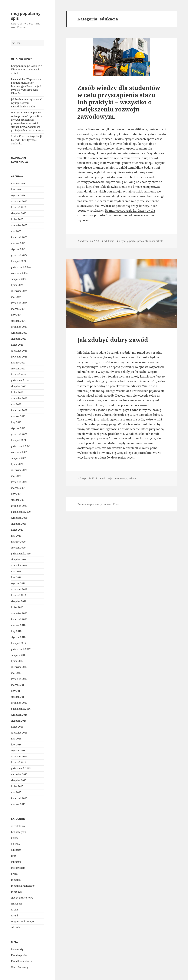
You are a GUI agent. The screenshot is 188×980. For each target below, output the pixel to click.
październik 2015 (21, 768)
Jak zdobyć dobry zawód (113, 340)
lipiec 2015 (17, 786)
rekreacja (17, 892)
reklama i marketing (23, 886)
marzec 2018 (18, 625)
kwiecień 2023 (19, 357)
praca (14, 874)
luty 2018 (16, 631)
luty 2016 (16, 745)
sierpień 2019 (19, 560)
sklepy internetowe (22, 898)
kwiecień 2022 (19, 410)
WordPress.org (20, 967)
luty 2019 (16, 577)
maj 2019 (16, 571)
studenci (150, 241)
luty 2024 (16, 315)
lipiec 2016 (17, 727)
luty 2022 (16, 422)
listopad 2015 (19, 762)
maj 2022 (16, 404)
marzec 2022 (18, 416)
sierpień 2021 (19, 458)
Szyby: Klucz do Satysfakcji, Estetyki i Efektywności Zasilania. (27, 140)
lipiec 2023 (17, 345)
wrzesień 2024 (19, 273)
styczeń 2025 (18, 249)
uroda (14, 910)
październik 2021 (21, 446)
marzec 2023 (18, 363)
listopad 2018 (19, 595)
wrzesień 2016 (19, 715)
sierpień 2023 (19, 339)
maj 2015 (16, 792)
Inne (14, 856)
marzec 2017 (18, 685)
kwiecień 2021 (19, 482)
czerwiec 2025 (19, 225)
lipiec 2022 (17, 392)
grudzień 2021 (19, 434)
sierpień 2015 (19, 780)
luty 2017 (16, 691)
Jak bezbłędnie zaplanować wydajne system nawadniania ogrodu (27, 103)
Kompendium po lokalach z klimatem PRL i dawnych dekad (27, 70)
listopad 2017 (19, 643)
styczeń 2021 (18, 500)
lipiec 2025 (17, 219)
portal (133, 241)
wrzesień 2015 (19, 774)
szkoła (159, 241)
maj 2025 (16, 231)
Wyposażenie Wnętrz (23, 922)
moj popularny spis (26, 16)
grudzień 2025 (19, 201)
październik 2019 (21, 554)
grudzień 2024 (19, 255)
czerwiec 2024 (19, 291)
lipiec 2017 (17, 661)
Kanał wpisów (19, 955)
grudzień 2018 (19, 589)
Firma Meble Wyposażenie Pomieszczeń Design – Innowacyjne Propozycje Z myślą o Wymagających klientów (26, 86)
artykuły (124, 241)
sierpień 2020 (19, 524)
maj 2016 (16, 739)
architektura (18, 826)
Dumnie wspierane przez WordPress (98, 504)
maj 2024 (16, 297)
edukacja (16, 850)
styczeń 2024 (18, 321)
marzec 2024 (18, 309)
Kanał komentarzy (22, 961)
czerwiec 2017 (19, 667)
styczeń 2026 (18, 195)
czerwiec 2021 (19, 470)
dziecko (15, 844)
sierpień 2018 (19, 601)
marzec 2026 (18, 184)
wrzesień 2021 (19, 452)
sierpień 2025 (19, 213)
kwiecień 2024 (19, 303)
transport (17, 904)
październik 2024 (21, 267)
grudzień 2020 (19, 506)
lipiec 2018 (17, 607)
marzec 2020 (18, 542)
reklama (16, 880)
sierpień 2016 (19, 721)
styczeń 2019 (18, 583)
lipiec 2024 (17, 285)
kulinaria (16, 862)
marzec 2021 (18, 488)
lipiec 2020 (17, 530)
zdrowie (16, 927)
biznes (15, 838)
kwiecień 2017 (19, 679)
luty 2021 (16, 494)
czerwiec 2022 (19, 398)
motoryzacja (18, 868)
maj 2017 (16, 673)
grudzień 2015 (19, 756)
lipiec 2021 (17, 464)
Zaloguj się (17, 949)
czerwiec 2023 (19, 351)
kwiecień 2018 (19, 619)
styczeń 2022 (18, 428)
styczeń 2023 (18, 369)
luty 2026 (16, 189)
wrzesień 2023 (19, 333)
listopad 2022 (19, 375)
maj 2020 (16, 536)
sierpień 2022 (19, 386)
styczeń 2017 (18, 697)
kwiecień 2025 (19, 237)
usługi (14, 916)
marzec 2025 (18, 243)
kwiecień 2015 (19, 798)
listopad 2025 (19, 207)
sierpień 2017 (19, 655)
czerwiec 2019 (19, 565)
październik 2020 (21, 512)
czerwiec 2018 (19, 613)
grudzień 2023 (19, 327)
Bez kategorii (19, 832)
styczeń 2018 (18, 637)
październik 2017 (21, 649)
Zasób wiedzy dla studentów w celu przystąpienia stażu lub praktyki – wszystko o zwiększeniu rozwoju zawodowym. (119, 102)
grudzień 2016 (19, 703)
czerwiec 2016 (19, 733)
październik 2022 (21, 380)
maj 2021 (16, 476)
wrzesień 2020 (19, 518)
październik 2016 (21, 709)
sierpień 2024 (19, 279)
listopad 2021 (19, 440)
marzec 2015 (18, 804)
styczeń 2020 (18, 548)
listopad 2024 (19, 261)
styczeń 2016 (18, 751)
